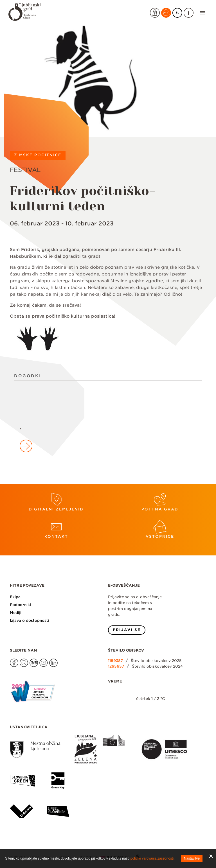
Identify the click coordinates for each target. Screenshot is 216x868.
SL (179, 12)
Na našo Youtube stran (40, 659)
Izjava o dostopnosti (30, 621)
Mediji (16, 613)
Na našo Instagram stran (20, 659)
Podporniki (20, 605)
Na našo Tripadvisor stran (30, 659)
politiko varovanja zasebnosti (152, 858)
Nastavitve (192, 858)
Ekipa (15, 597)
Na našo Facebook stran (10, 659)
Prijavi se (127, 630)
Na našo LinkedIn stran (49, 659)
